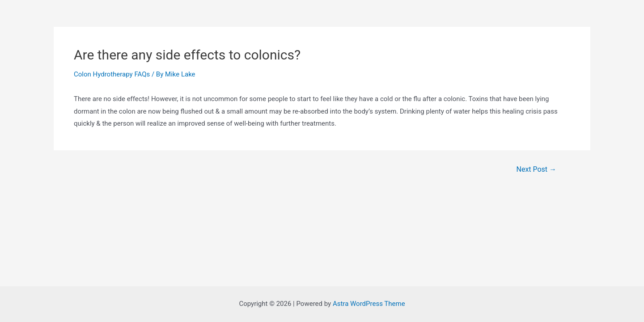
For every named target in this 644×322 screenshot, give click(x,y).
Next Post (537, 169)
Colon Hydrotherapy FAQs (112, 74)
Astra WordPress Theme (369, 304)
